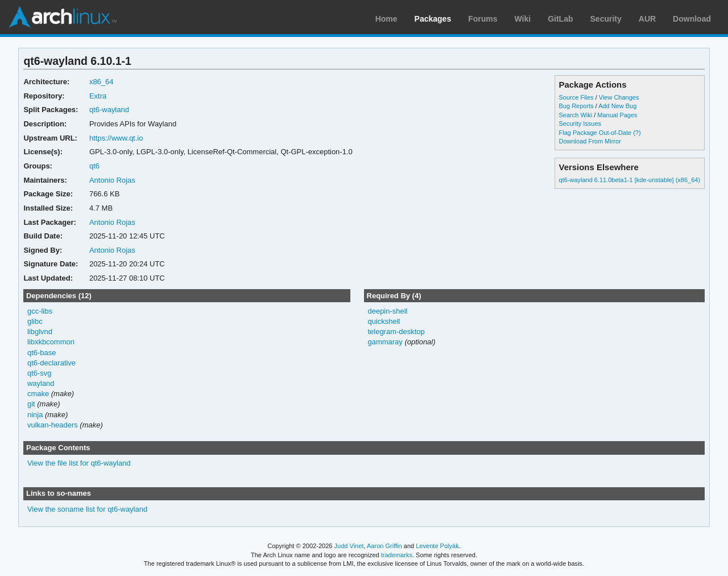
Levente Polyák (437, 546)
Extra (98, 96)
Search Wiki (576, 115)
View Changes (619, 97)
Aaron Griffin (384, 546)
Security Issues (580, 124)
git (31, 404)
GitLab (560, 19)
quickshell (384, 321)
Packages (433, 19)
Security (606, 19)
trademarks (397, 555)
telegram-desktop (396, 332)
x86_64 (102, 82)
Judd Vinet (349, 546)
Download (692, 19)
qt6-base (42, 353)
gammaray (385, 342)
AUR (647, 19)
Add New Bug (617, 106)
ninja (35, 415)
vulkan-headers (53, 425)
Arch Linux (63, 17)
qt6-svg (40, 373)
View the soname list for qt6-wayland (87, 509)
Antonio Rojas (112, 180)
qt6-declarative (51, 363)
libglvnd (40, 332)
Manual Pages (617, 115)
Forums (483, 19)
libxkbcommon (51, 342)
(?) (637, 133)
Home (386, 19)
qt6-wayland (109, 110)
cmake (38, 394)
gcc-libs (40, 311)
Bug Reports (576, 106)
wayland (41, 383)
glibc (35, 321)
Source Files (576, 97)
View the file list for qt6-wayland (79, 463)
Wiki (523, 19)
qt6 (94, 166)
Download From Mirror (590, 141)
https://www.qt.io (116, 138)
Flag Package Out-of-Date (595, 133)
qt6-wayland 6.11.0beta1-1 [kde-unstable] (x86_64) (630, 180)
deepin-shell (387, 311)
